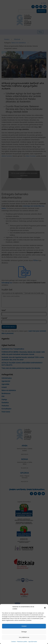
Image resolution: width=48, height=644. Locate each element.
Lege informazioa (33, 642)
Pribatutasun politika (22, 642)
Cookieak (13, 642)
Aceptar (24, 626)
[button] (45, 608)
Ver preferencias (24, 637)
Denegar (24, 632)
